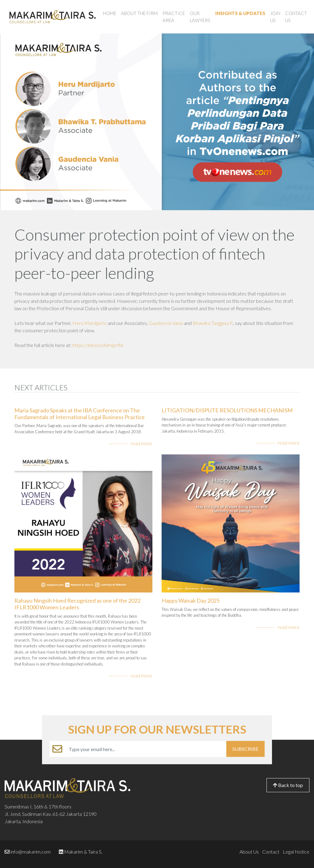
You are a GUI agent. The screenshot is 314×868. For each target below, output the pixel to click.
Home (110, 13)
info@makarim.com (31, 852)
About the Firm (139, 13)
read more (141, 443)
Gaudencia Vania (166, 323)
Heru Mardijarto (90, 323)
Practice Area (174, 17)
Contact (271, 852)
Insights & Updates (240, 13)
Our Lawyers (200, 17)
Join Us (275, 17)
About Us (249, 852)
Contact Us (296, 17)
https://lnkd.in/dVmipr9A (98, 345)
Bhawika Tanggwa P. (213, 323)
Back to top (288, 785)
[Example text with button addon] (146, 749)
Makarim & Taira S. (83, 852)
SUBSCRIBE (245, 749)
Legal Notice (296, 852)
